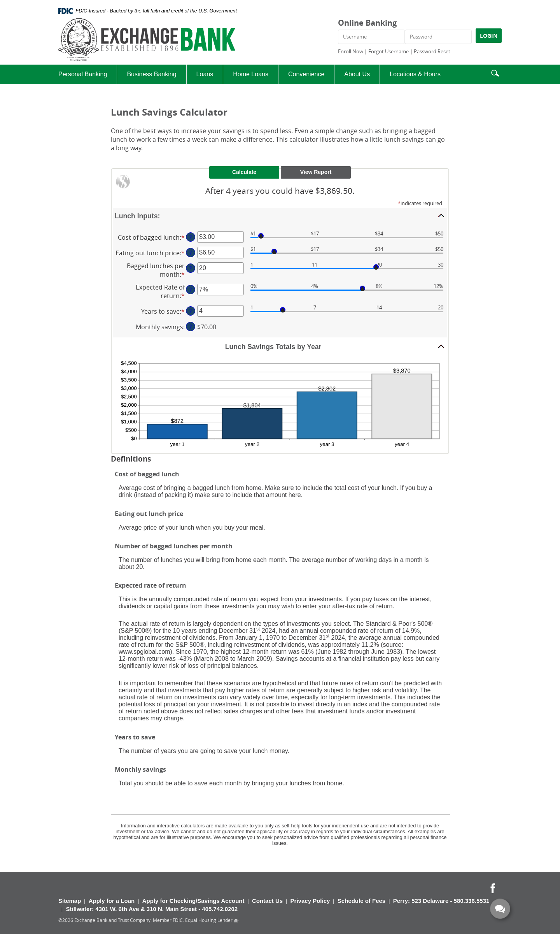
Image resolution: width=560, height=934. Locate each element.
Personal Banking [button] (83, 74)
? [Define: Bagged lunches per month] (191, 268)
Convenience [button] (306, 74)
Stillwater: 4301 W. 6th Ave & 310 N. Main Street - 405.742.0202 (152, 909)
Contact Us (267, 901)
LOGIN (489, 36)
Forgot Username (388, 51)
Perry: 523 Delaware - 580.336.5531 (441, 901)
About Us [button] (357, 74)
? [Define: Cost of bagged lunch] (191, 237)
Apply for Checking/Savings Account (193, 901)
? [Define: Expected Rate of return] (191, 289)
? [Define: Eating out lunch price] (191, 252)
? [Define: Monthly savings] (191, 326)
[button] (495, 72)
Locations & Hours (415, 74)
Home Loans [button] (251, 74)
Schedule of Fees (361, 901)
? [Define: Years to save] (191, 311)
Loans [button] (205, 74)
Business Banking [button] (151, 74)
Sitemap (70, 901)
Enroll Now (351, 51)
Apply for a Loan (112, 901)
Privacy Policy (310, 901)
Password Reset (432, 51)
